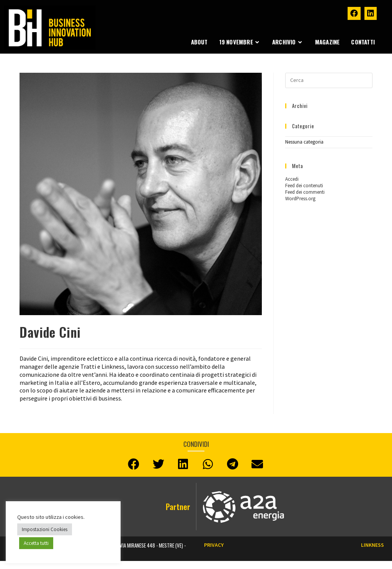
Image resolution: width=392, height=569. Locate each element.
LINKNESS (372, 545)
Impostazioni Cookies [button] (45, 529)
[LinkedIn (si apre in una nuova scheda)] (371, 13)
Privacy (214, 545)
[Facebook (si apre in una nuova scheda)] (354, 13)
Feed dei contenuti (304, 186)
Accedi (292, 179)
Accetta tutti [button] (36, 543)
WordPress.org (300, 199)
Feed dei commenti (305, 192)
